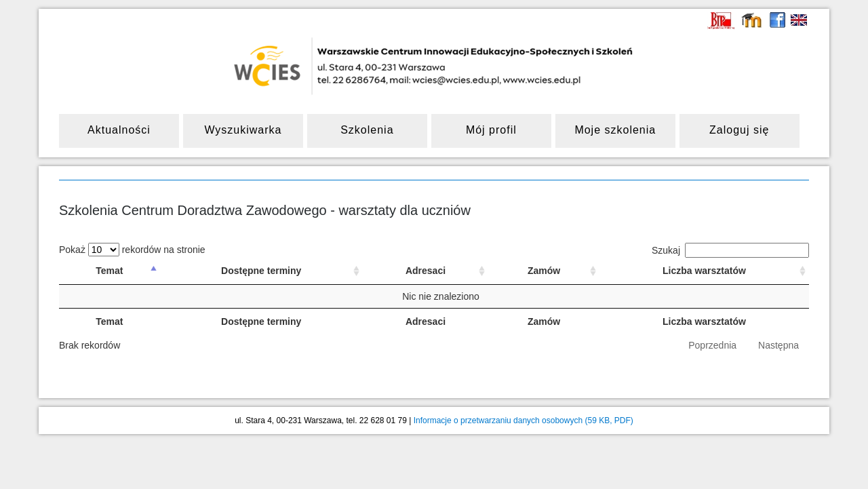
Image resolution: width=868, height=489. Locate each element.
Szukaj (730, 250)
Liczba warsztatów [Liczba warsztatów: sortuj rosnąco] (704, 271)
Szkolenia (367, 130)
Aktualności (119, 130)
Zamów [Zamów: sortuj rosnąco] (544, 271)
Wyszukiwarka (243, 130)
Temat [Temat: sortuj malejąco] (109, 271)
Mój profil (491, 130)
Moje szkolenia (615, 130)
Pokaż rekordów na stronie (132, 250)
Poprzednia (712, 345)
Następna (778, 345)
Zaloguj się (739, 130)
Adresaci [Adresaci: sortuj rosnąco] (426, 271)
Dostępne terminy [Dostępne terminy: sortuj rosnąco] (261, 271)
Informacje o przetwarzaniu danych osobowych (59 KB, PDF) (524, 420)
